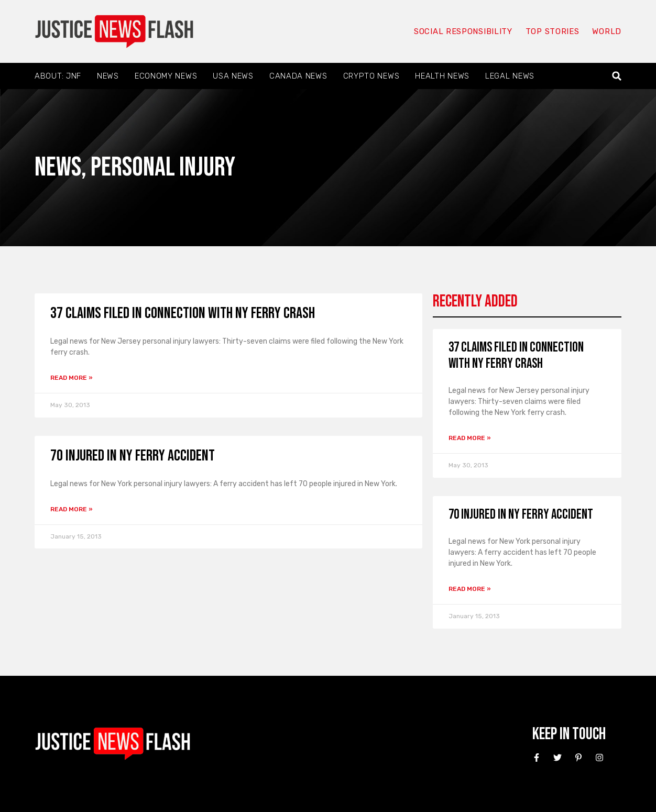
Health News (442, 76)
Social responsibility (463, 31)
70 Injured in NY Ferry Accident (133, 456)
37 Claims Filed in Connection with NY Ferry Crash (183, 313)
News (108, 76)
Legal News (510, 76)
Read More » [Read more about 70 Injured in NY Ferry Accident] (72, 509)
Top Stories (553, 31)
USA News (233, 76)
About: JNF (58, 76)
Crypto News (371, 76)
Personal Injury (163, 167)
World (607, 31)
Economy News (166, 76)
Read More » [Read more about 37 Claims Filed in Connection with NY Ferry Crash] (72, 378)
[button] (617, 76)
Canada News (298, 76)
